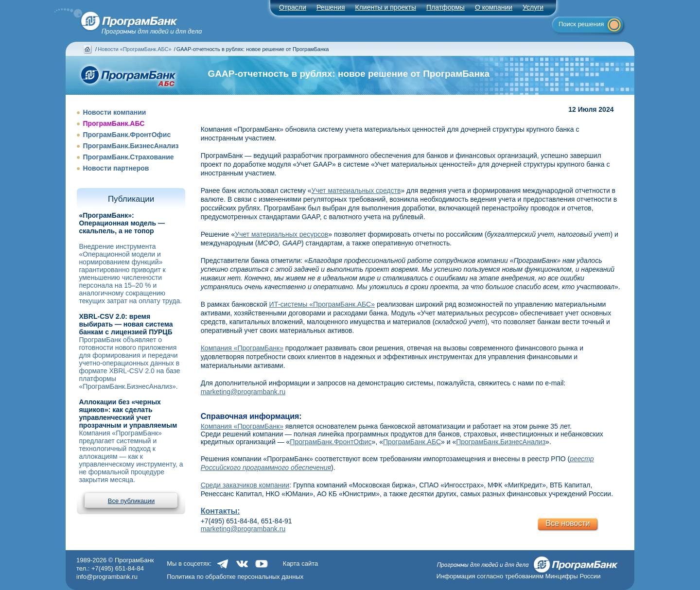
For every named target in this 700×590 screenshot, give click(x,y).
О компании (494, 7)
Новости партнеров (116, 168)
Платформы (446, 7)
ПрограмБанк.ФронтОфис (127, 135)
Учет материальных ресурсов (281, 234)
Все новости (568, 523)
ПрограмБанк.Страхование (128, 157)
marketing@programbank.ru (243, 392)
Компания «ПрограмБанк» (242, 348)
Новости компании (114, 112)
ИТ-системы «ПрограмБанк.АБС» (322, 304)
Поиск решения (581, 24)
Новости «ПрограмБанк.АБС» (134, 49)
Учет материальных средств (356, 191)
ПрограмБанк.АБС (114, 123)
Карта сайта (300, 564)
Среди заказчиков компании (245, 485)
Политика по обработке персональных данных (235, 577)
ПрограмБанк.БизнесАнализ (131, 146)
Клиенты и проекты (386, 7)
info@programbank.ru (107, 577)
